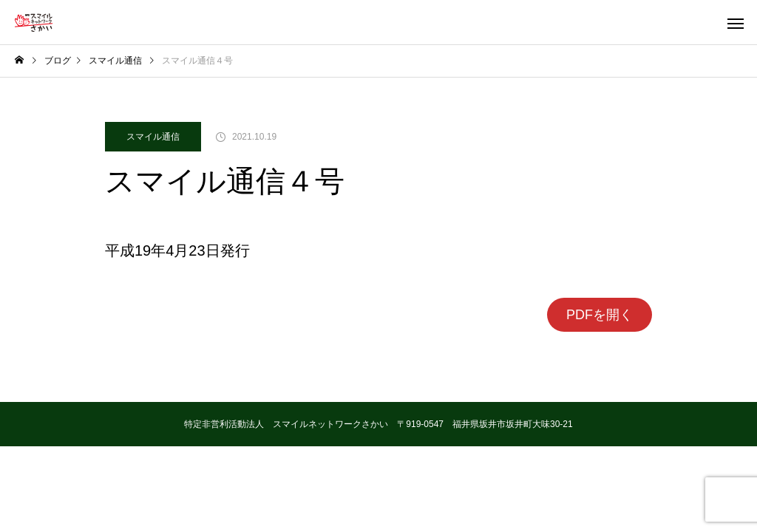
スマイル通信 (153, 137)
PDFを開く (600, 315)
